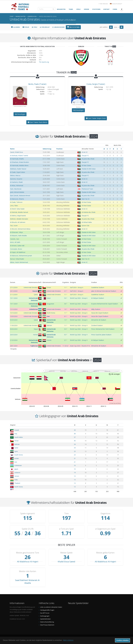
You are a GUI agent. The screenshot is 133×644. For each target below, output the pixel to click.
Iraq (16, 434)
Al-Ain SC (85, 152)
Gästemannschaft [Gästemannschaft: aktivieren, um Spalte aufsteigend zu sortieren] (49, 282)
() (65, 346)
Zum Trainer (37, 122)
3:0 (65, 304)
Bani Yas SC (86, 199)
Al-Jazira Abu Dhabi (88, 159)
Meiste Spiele (66, 553)
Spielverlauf (45, 27)
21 (75, 458)
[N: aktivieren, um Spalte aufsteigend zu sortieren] (107, 425)
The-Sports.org (44, 62)
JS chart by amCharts (115, 403)
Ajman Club (85, 226)
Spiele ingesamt (28, 514)
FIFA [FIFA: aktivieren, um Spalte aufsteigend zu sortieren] (121, 282)
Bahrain (17, 444)
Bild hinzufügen (20, 114)
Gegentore (105, 514)
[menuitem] (82, 371)
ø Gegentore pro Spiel (105, 529)
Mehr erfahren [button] (68, 640)
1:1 (65, 287)
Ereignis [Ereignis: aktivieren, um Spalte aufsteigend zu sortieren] (73, 282)
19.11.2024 (14, 298)
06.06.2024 (14, 329)
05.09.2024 (14, 320)
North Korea (19, 487)
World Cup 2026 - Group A (79, 298)
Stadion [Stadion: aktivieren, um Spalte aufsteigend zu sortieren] (94, 282)
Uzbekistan (18, 465)
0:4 (65, 329)
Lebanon (17, 473)
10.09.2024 (14, 316)
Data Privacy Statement (47, 625)
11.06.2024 (14, 325)
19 (75, 465)
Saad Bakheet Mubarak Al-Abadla (28, 582)
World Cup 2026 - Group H (79, 325)
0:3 (65, 335)
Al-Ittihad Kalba (87, 222)
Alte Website (103, 4)
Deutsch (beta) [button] (116, 4)
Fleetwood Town (87, 189)
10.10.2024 (14, 313)
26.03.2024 (14, 335)
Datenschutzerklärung (47, 622)
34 (75, 444)
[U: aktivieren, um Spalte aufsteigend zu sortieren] (96, 425)
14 (75, 473)
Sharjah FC (85, 156)
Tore (66, 514)
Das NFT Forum (45, 613)
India (16, 480)
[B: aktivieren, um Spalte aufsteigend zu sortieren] (75, 425)
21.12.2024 (14, 295)
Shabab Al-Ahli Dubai (89, 169)
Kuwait (17, 430)
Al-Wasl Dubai (86, 202)
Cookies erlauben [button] (123, 640)
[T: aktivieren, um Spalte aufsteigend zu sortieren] (118, 425)
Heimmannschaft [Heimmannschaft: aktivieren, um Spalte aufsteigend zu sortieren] (35, 282)
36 (75, 441)
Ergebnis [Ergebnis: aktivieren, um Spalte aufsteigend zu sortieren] (66, 282)
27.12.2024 (14, 287)
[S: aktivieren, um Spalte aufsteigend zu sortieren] (86, 425)
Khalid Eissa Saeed (66, 562)
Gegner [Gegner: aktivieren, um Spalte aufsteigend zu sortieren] (13, 425)
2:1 (65, 291)
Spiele (34, 27)
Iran (16, 462)
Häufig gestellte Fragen (47, 610)
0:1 (65, 316)
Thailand (17, 483)
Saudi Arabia (19, 437)
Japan (16, 469)
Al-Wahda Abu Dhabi (89, 212)
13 (75, 476)
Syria (16, 451)
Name (12, 149)
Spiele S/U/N (28, 529)
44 (75, 430)
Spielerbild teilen (45, 619)
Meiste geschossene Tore (28, 553)
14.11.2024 (14, 304)
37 (75, 437)
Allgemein (15, 27)
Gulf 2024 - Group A (77, 287)
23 (75, 451)
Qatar (16, 448)
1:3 (65, 320)
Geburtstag (47, 149)
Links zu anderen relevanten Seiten (51, 607)
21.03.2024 (14, 340)
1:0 (65, 309)
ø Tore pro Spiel (66, 529)
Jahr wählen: (104, 27)
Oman (16, 441)
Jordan (17, 458)
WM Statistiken (73, 27)
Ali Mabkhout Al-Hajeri (28, 562)
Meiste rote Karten (28, 571)
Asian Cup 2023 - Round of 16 (80, 346)
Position (59, 149)
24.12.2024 (14, 291)
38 (75, 434)
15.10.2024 (14, 309)
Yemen (17, 476)
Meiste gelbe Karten (105, 553)
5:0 (65, 298)
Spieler (26, 27)
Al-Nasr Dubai (86, 165)
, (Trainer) (37, 84)
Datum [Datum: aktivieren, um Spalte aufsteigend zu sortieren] (13, 282)
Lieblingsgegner (58, 27)
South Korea (19, 455)
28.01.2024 (14, 346)
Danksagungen (45, 616)
